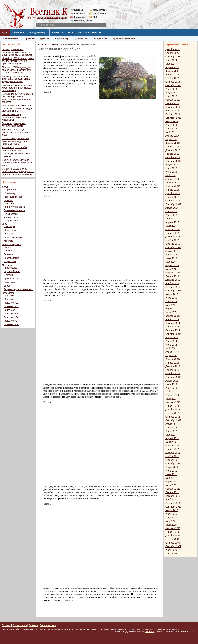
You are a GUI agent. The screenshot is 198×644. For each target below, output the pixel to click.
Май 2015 (171, 305)
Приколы (30, 38)
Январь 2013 (172, 406)
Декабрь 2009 (173, 536)
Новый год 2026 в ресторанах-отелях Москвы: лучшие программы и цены (18, 61)
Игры (71, 33)
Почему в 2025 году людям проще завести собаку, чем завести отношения (16, 70)
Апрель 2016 (172, 266)
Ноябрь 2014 (172, 327)
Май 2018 (171, 175)
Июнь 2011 (171, 474)
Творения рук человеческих (18, 289)
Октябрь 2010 (173, 503)
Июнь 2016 (171, 258)
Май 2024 (171, 64)
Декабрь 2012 (173, 410)
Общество (18, 33)
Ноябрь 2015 (172, 284)
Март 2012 (171, 442)
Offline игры (10, 230)
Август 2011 (172, 467)
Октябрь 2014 (173, 330)
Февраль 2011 (173, 489)
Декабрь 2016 (173, 237)
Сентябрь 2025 (173, 57)
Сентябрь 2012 (173, 420)
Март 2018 (171, 183)
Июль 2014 (171, 341)
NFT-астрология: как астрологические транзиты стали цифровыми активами (17, 52)
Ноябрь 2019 (172, 111)
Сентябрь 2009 (173, 546)
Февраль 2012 (173, 446)
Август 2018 (172, 165)
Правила (33, 625)
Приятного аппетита (124, 38)
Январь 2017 (172, 233)
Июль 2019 (171, 125)
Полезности (8, 293)
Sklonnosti (9, 251)
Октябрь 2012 (173, 417)
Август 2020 (172, 93)
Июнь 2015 (171, 302)
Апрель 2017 (172, 222)
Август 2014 (172, 338)
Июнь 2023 (171, 89)
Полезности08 (11, 324)
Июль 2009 (171, 550)
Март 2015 (171, 312)
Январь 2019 (172, 147)
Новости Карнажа (11, 244)
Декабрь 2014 (173, 323)
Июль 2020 (171, 96)
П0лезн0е (9, 296)
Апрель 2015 (172, 309)
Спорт (7, 286)
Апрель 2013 (172, 395)
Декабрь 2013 (173, 366)
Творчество (10, 262)
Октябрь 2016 (173, 244)
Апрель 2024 (172, 67)
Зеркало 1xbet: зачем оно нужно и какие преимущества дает (18, 163)
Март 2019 (171, 139)
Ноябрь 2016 (172, 240)
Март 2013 (171, 399)
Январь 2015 (172, 320)
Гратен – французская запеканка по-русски (14, 125)
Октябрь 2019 (173, 114)
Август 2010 (172, 510)
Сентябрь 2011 (173, 464)
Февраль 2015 (173, 316)
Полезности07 (11, 321)
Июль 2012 (171, 428)
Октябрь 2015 (173, 287)
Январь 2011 (172, 492)
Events (7, 247)
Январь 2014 (172, 363)
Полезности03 (11, 306)
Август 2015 (172, 294)
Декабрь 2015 (173, 280)
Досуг (5, 33)
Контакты (79, 17)
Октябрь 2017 (173, 201)
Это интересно (11, 38)
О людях (8, 275)
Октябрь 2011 (173, 460)
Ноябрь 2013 (172, 370)
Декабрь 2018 (173, 150)
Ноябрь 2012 (172, 413)
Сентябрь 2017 (173, 204)
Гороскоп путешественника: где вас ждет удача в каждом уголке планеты (17, 108)
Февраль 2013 (173, 402)
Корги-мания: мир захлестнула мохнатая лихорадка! (14, 117)
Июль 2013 (171, 384)
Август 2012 (172, 424)
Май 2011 (171, 478)
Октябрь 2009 (173, 543)
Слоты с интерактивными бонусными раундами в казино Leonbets (16, 141)
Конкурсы (9, 241)
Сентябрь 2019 (173, 118)
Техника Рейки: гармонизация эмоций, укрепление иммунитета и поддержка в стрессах (18, 98)
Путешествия (81, 38)
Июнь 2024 (171, 60)
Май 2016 (171, 262)
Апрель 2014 (172, 352)
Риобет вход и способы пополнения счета (14, 149)
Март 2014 (171, 356)
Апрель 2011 (172, 482)
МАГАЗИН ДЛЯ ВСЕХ (90, 33)
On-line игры (10, 234)
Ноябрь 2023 (172, 78)
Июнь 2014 (171, 345)
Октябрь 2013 (173, 374)
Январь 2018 (172, 190)
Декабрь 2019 (173, 107)
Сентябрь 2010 (173, 507)
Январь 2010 (172, 532)
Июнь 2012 (171, 431)
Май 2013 (171, 392)
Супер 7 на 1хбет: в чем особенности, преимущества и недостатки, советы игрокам (18, 172)
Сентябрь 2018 (173, 161)
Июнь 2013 (171, 388)
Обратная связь (48, 625)
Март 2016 (171, 269)
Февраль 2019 (173, 143)
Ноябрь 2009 (172, 539)
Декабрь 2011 (173, 453)
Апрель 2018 (172, 179)
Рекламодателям (82, 21)
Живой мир (58, 33)
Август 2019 (172, 121)
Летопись (9, 254)
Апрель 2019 (172, 136)
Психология (10, 282)
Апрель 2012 (172, 438)
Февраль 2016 (173, 273)
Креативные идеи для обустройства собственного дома (17, 132)
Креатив (45, 38)
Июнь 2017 (171, 215)
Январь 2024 (172, 75)
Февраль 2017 (173, 230)
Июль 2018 (171, 168)
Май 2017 (171, 219)
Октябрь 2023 (173, 82)
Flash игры (9, 226)
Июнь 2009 (171, 554)
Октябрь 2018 (173, 157)
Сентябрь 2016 (173, 248)
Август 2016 (172, 251)
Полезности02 (11, 303)
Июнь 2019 (171, 129)
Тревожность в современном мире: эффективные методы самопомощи (17, 88)
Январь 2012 (172, 449)
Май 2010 (171, 521)
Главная (79, 10)
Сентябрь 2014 (173, 334)
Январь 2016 (172, 276)
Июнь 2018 (171, 172)
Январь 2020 (172, 103)
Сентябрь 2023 (173, 85)
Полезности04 (11, 310)
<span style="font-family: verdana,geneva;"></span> (95, 139)
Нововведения (11, 258)
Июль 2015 (171, 298)
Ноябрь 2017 (172, 197)
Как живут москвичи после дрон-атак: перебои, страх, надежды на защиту (16, 79)
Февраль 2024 (173, 71)
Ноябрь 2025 (172, 53)
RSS (95, 17)
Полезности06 (11, 317)
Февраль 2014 (173, 359)
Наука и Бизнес (12, 271)
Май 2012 (171, 435)
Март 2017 (171, 226)
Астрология (101, 38)
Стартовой (80, 13)
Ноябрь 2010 (172, 500)
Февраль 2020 (173, 100)
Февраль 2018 (173, 186)
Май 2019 (171, 132)
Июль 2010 (171, 514)
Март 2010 (171, 525)
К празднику (61, 38)
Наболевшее (10, 268)
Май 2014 (171, 348)
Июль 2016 (171, 255)
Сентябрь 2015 (173, 291)
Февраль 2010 (173, 528)
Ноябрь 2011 (172, 456)
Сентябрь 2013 (173, 377)
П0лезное (9, 299)
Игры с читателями (14, 237)
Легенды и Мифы (38, 33)
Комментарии (100, 10)
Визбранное (99, 13)
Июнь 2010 (171, 518)
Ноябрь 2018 (172, 154)
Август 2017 (172, 208)
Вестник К (150, 631)
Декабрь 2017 (173, 194)
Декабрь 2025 (173, 49)
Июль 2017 (171, 212)
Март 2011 (171, 485)
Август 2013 (172, 381)
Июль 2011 (171, 471)
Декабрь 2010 (173, 496)
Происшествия (11, 279)
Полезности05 (11, 314)
